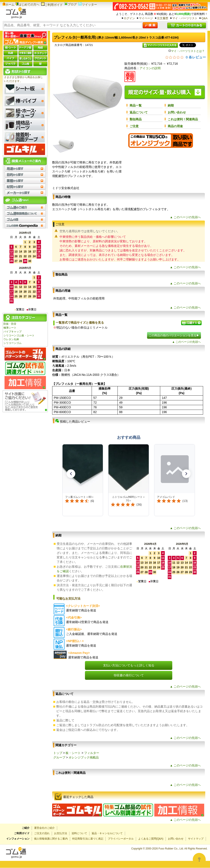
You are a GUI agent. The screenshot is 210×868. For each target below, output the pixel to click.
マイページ (146, 18)
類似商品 (136, 119)
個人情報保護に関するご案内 (51, 839)
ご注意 (134, 126)
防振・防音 (10, 324)
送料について (79, 833)
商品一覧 (136, 105)
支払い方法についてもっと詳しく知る (129, 665)
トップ (58, 753)
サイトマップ (196, 839)
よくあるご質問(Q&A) (151, 839)
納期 (171, 105)
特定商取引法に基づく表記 (88, 839)
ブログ (71, 4)
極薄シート (10, 328)
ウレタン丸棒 (11, 339)
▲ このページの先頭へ (185, 217)
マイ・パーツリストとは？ (186, 51)
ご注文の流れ (42, 833)
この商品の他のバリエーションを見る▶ (174, 335)
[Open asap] (199, 859)
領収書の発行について (129, 675)
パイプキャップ (13, 332)
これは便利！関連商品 (183, 119)
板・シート (73, 753)
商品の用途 (175, 126)
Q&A (204, 18)
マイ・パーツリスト (185, 18)
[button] (71, 474)
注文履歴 (163, 18)
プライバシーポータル (121, 839)
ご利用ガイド (52, 5)
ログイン (129, 18)
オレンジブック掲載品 (84, 757)
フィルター (92, 753)
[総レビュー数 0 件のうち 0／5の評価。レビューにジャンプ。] (186, 57)
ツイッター (88, 5)
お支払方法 (61, 833)
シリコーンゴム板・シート (19, 335)
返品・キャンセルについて (107, 833)
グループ (59, 757)
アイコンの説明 (150, 68)
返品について (139, 112)
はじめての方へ (28, 5)
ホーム (9, 5)
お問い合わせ (177, 112)
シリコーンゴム (13, 343)
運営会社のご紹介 (44, 828)
